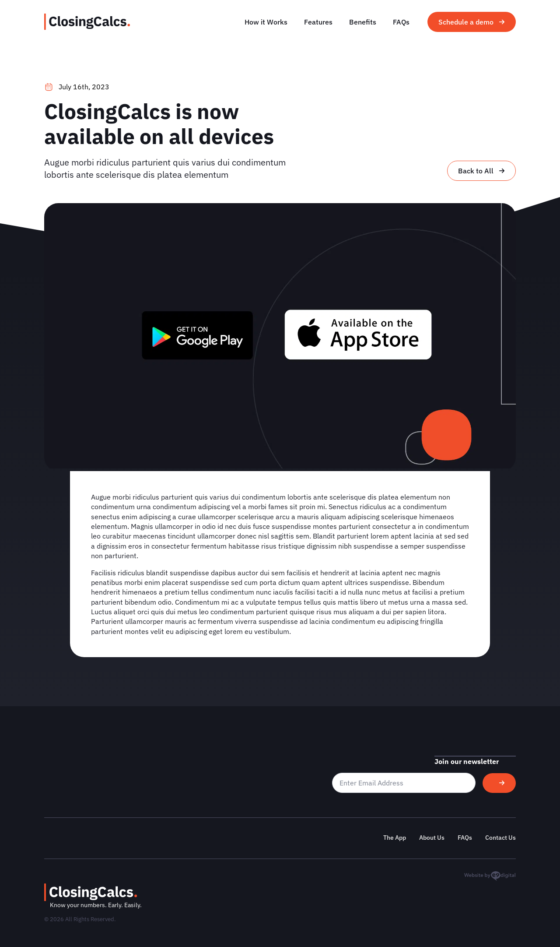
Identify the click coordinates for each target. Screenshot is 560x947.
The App (395, 838)
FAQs (401, 22)
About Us (432, 838)
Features (318, 22)
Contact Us (500, 838)
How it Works (266, 22)
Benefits (363, 22)
